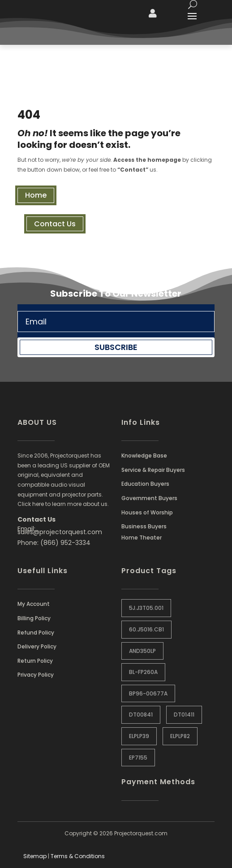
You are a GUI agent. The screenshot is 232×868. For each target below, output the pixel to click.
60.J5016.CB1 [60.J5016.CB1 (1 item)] (146, 629)
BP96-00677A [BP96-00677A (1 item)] (148, 693)
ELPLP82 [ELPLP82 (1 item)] (180, 736)
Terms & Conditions (78, 856)
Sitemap (35, 856)
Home (36, 195)
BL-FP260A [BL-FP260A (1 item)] (143, 672)
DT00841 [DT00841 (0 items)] (141, 715)
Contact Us (55, 224)
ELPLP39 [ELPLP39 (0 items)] (139, 736)
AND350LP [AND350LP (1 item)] (142, 651)
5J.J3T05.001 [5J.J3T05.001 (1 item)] (146, 608)
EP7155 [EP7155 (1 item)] (138, 758)
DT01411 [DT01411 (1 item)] (184, 715)
